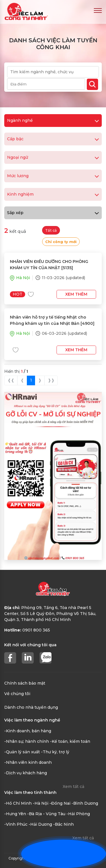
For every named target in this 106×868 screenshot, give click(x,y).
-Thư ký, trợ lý (55, 752)
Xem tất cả (73, 787)
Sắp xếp (53, 213)
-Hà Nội (41, 803)
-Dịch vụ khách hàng (26, 773)
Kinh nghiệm (53, 194)
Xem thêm (76, 294)
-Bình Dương (85, 803)
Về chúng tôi (17, 694)
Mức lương (53, 176)
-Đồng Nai (60, 803)
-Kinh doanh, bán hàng (28, 731)
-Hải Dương (40, 824)
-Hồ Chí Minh (18, 803)
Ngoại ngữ (53, 157)
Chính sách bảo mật (25, 683)
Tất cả (51, 230)
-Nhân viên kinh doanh (28, 762)
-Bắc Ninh (63, 824)
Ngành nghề (53, 120)
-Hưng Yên (15, 814)
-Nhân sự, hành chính (27, 741)
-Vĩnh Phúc (16, 824)
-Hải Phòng (78, 814)
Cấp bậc (53, 139)
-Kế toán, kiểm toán (70, 741)
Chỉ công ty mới (61, 242)
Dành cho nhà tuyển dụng (31, 707)
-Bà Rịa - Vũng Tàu (46, 814)
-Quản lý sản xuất (22, 752)
